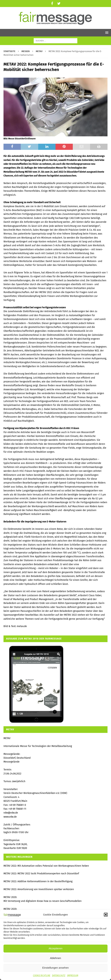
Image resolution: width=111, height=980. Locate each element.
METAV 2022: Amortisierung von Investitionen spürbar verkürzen (39, 889)
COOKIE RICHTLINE (42, 975)
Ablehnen (55, 958)
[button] (106, 915)
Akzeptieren (55, 948)
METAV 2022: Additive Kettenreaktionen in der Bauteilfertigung (38, 881)
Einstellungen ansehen (55, 968)
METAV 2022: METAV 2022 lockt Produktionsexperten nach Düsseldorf (41, 874)
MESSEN (26, 51)
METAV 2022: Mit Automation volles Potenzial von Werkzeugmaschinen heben (46, 866)
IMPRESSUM (73, 975)
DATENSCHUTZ (59, 975)
